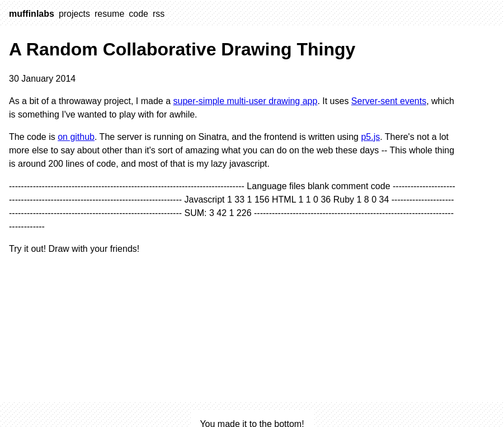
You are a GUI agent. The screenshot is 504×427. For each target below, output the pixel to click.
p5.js (370, 137)
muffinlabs (32, 14)
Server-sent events (389, 101)
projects (74, 14)
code (138, 14)
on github (76, 137)
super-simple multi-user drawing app (245, 101)
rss (159, 14)
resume (109, 14)
